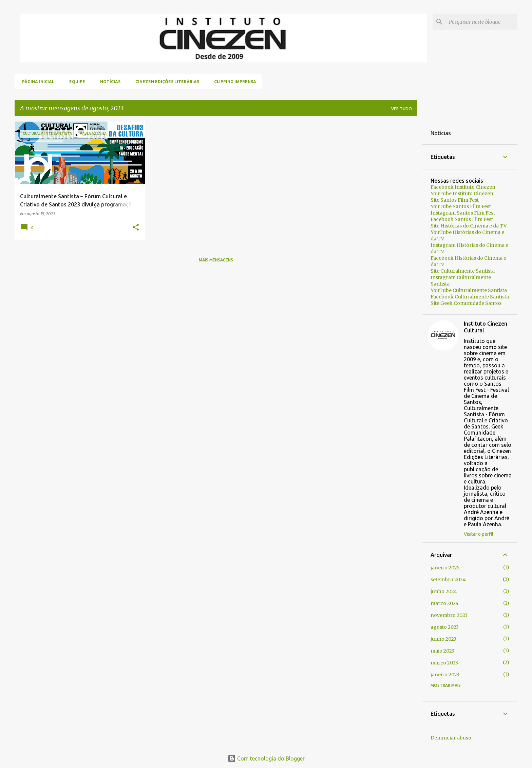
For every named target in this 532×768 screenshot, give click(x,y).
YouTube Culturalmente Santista (469, 290)
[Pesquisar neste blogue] (482, 22)
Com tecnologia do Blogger (266, 758)
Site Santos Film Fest (455, 200)
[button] (136, 228)
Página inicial (36, 82)
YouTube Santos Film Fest (461, 206)
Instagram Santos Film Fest (463, 213)
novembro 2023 (449, 615)
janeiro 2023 (445, 675)
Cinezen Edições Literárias (165, 82)
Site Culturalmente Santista (463, 271)
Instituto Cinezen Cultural (486, 327)
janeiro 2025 (445, 568)
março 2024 (445, 603)
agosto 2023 (445, 627)
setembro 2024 (448, 580)
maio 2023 (442, 651)
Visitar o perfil (479, 534)
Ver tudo (402, 109)
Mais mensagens (216, 260)
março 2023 (444, 663)
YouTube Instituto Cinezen (462, 194)
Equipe (75, 82)
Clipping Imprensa (233, 82)
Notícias (108, 82)
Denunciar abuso (451, 738)
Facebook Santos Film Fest (462, 219)
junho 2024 (444, 591)
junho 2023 (443, 639)
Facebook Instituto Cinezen (463, 187)
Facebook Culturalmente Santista (470, 297)
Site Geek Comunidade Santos (466, 303)
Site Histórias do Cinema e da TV (469, 226)
